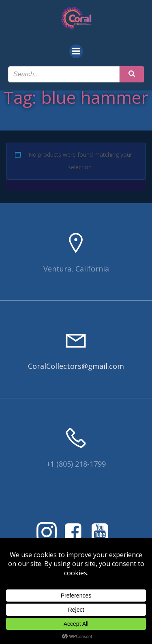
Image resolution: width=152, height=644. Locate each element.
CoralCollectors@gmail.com (76, 366)
